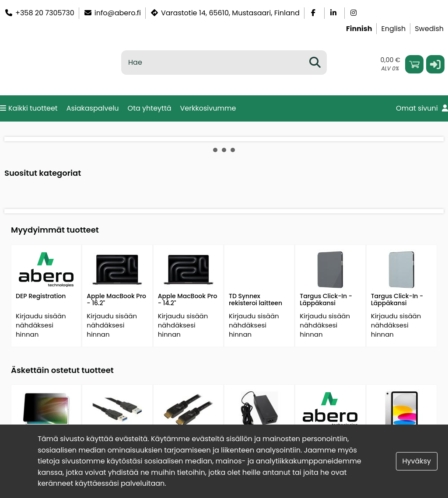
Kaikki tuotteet (29, 108)
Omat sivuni (422, 108)
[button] (435, 64)
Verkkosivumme (208, 108)
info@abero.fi (112, 13)
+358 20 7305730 (39, 13)
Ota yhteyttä (150, 108)
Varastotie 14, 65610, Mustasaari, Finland (225, 13)
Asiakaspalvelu (93, 108)
